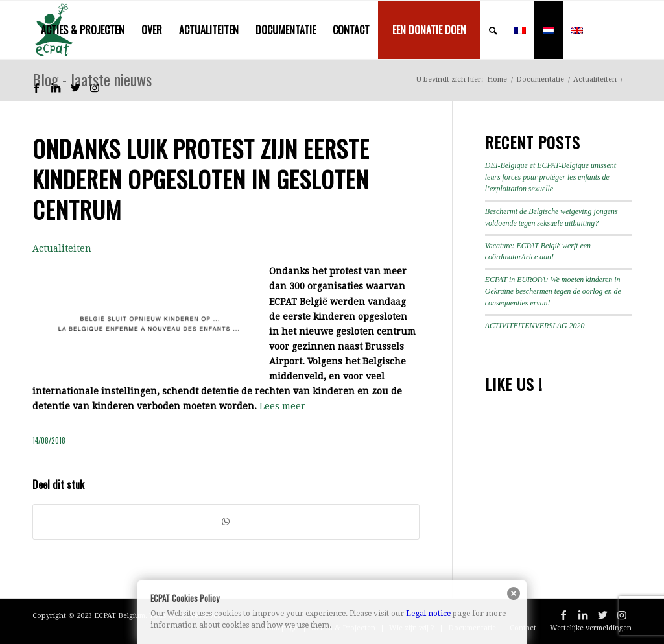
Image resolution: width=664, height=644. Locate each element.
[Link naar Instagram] (95, 88)
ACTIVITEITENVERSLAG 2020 (535, 326)
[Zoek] (493, 30)
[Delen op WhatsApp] (226, 522)
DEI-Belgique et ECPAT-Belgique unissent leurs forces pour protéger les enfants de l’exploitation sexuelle (551, 177)
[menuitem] (83, 30)
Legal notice (428, 614)
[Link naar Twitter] (75, 88)
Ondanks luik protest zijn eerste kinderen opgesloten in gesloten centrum (201, 179)
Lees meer (282, 406)
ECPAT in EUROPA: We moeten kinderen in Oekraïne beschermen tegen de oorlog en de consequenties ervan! (553, 291)
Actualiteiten (62, 248)
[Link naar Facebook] (36, 88)
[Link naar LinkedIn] (56, 88)
